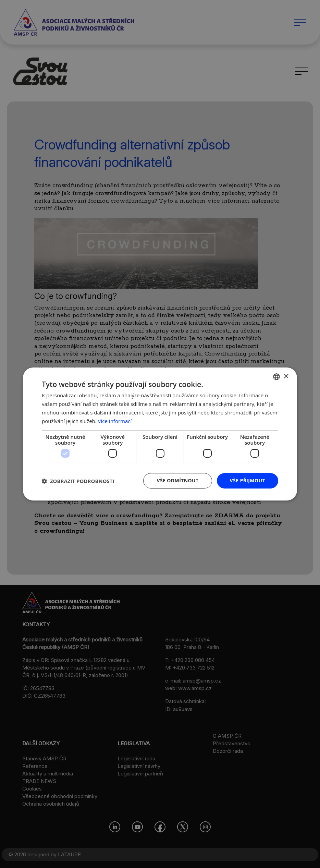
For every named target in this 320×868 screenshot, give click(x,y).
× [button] (286, 376)
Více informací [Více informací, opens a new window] (115, 421)
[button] (78, 481)
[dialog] (160, 434)
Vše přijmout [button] (248, 480)
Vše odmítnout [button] (177, 480)
